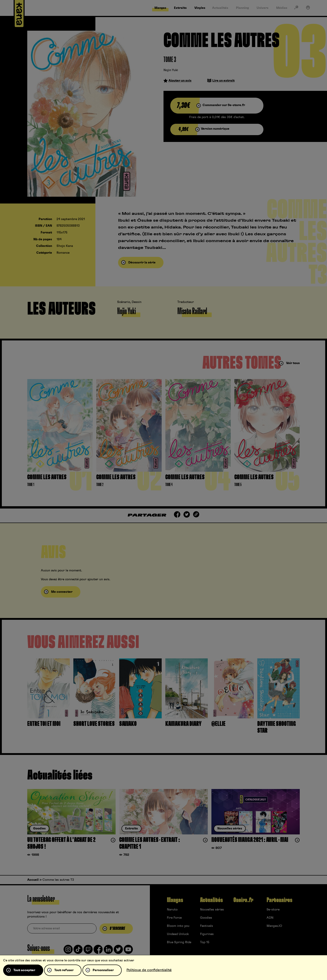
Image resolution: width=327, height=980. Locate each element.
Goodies (206, 918)
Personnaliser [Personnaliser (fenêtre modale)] (103, 970)
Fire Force (174, 918)
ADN (270, 918)
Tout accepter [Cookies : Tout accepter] (24, 970)
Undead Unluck (178, 934)
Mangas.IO (274, 926)
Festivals (207, 926)
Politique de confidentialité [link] (149, 970)
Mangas (175, 900)
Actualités (211, 900)
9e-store (273, 910)
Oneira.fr (243, 900)
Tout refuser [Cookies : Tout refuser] (64, 970)
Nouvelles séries (212, 910)
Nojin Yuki (171, 70)
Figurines (207, 934)
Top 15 (205, 942)
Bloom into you (178, 926)
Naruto (172, 910)
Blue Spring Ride (179, 942)
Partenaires (279, 900)
